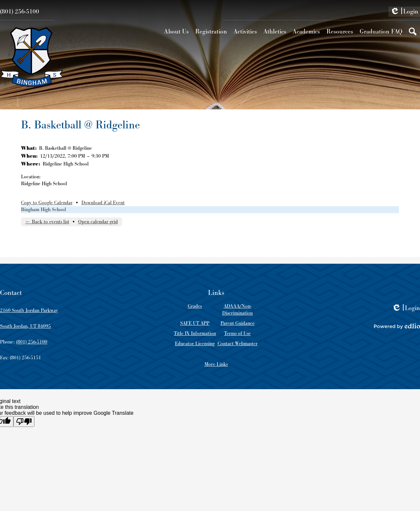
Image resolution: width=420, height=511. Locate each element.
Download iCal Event (103, 203)
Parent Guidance (238, 323)
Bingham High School (43, 210)
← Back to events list (47, 222)
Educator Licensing (195, 344)
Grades (195, 306)
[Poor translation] (24, 422)
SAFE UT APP (195, 323)
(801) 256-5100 (20, 12)
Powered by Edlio (397, 326)
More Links (216, 364)
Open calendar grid (98, 222)
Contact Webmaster (238, 344)
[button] (176, 32)
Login (404, 12)
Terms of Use (237, 333)
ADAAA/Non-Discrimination (237, 310)
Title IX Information (195, 333)
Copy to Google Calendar (47, 203)
